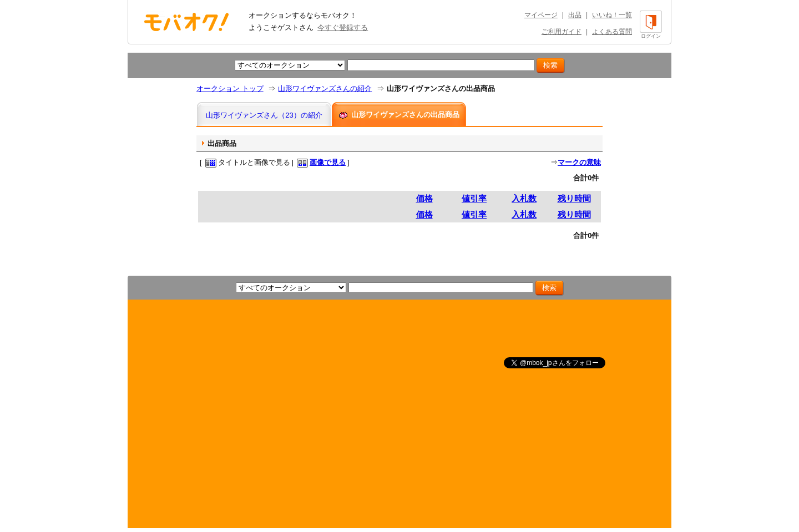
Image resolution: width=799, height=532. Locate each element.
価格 (424, 198)
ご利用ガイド (562, 32)
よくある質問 (612, 32)
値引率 (474, 198)
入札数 (524, 198)
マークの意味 (579, 162)
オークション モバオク (186, 22)
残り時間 (574, 198)
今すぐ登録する (343, 27)
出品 (575, 15)
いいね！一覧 (612, 15)
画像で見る (328, 162)
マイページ (541, 15)
